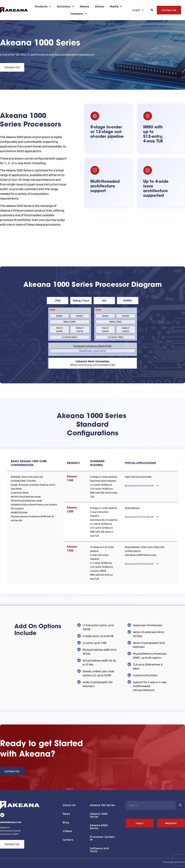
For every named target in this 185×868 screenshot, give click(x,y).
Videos (68, 831)
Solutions (66, 6)
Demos (85, 6)
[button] (152, 10)
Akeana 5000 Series (99, 827)
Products (43, 6)
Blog (66, 822)
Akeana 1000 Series (99, 815)
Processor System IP (102, 838)
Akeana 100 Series (102, 805)
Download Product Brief (142, 486)
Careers (68, 840)
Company (79, 14)
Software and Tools (100, 850)
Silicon (100, 6)
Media (116, 6)
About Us (69, 805)
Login (138, 10)
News (67, 814)
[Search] (180, 805)
